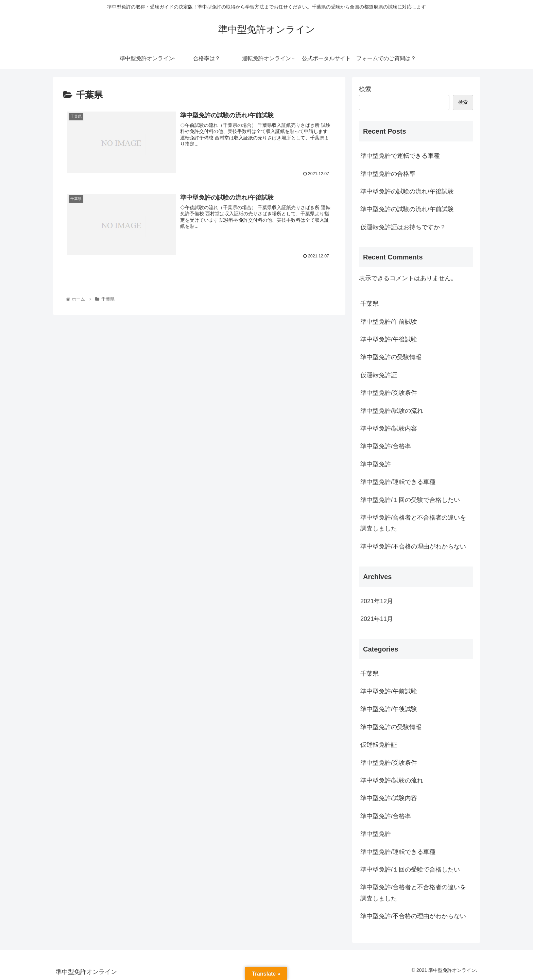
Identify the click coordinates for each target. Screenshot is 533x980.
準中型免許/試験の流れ (392, 411)
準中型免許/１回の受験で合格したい (410, 500)
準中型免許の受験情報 (391, 357)
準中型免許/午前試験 (389, 322)
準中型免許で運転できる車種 (400, 156)
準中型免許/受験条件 (389, 393)
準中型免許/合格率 (386, 446)
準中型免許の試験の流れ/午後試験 (407, 191)
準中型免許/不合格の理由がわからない (413, 546)
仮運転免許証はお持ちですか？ (403, 227)
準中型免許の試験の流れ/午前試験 (407, 209)
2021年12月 (377, 601)
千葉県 (369, 304)
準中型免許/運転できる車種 (398, 482)
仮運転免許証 (379, 375)
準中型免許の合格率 (388, 174)
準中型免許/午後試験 (389, 339)
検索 (365, 89)
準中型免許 (376, 464)
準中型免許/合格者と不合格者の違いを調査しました (413, 523)
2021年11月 (377, 619)
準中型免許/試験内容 (389, 428)
